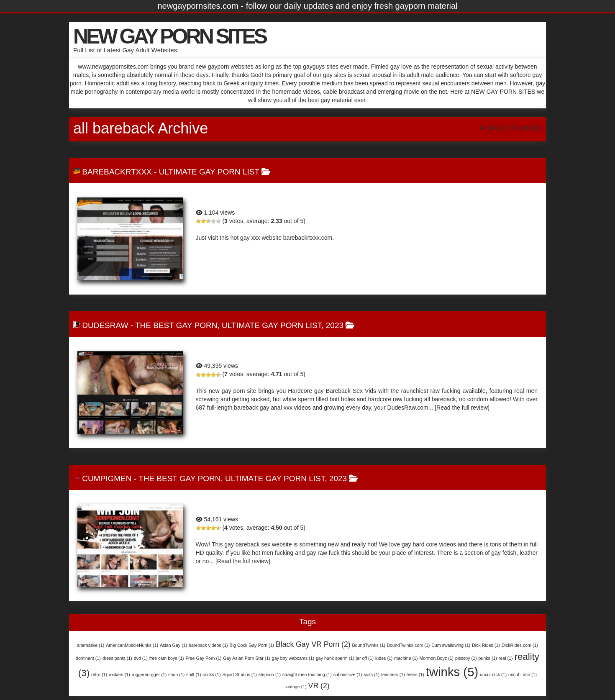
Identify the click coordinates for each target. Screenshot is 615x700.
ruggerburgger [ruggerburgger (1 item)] (149, 674)
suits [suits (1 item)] (372, 674)
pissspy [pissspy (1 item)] (466, 658)
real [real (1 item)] (506, 658)
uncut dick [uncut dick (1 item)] (493, 674)
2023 (335, 325)
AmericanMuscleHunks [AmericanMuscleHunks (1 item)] (132, 645)
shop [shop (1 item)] (176, 674)
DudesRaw (105, 325)
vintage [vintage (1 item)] (296, 687)
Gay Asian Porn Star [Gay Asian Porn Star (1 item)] (247, 658)
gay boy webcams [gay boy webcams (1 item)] (293, 658)
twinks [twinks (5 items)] (452, 672)
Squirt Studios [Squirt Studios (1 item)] (239, 674)
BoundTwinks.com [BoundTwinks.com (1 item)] (408, 645)
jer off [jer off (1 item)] (365, 658)
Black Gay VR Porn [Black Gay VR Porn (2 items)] (313, 644)
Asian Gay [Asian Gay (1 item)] (173, 645)
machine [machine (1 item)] (406, 658)
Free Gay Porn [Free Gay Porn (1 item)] (204, 658)
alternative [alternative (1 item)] (91, 645)
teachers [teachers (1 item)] (393, 674)
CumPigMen (107, 478)
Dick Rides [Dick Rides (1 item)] (486, 645)
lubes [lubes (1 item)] (384, 658)
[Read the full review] (462, 408)
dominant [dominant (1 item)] (88, 658)
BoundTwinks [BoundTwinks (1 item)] (369, 645)
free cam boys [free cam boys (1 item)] (167, 658)
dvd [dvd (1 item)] (141, 658)
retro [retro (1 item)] (99, 674)
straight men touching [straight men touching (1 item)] (307, 674)
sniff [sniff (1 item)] (193, 674)
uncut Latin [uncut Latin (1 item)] (523, 674)
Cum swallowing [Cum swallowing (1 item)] (451, 645)
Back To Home (511, 128)
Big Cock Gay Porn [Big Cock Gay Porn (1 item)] (252, 645)
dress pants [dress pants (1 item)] (117, 658)
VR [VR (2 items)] (319, 686)
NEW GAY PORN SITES (169, 36)
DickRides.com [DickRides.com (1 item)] (520, 645)
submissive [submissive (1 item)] (348, 674)
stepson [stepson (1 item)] (270, 674)
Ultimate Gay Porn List (209, 172)
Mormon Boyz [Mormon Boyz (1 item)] (436, 658)
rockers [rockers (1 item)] (119, 674)
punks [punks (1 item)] (487, 658)
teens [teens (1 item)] (415, 674)
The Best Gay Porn (176, 325)
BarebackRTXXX (117, 172)
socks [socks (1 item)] (211, 674)
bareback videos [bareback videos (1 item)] (208, 645)
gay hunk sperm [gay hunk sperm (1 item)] (335, 658)
